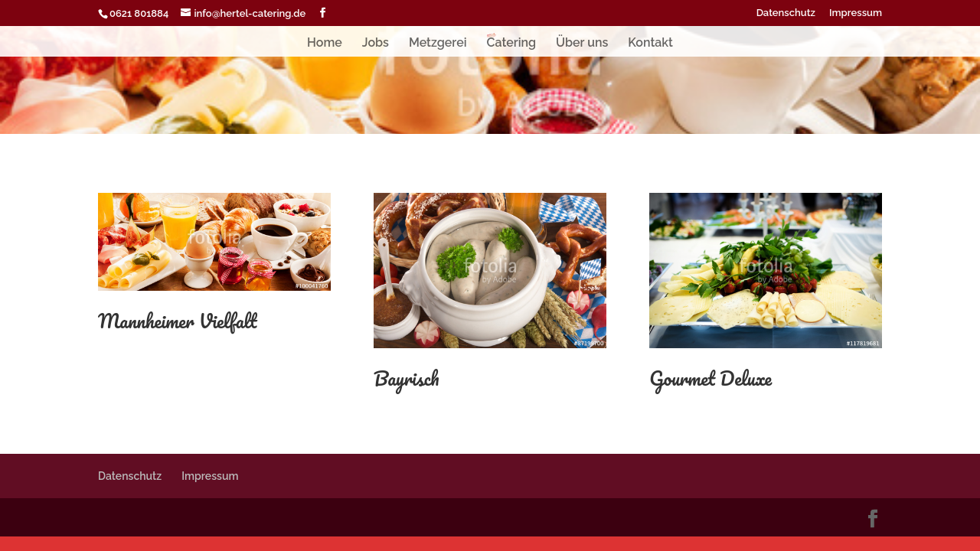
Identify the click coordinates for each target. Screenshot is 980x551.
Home (325, 44)
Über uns (582, 44)
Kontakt (650, 44)
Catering (511, 44)
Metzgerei (438, 44)
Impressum (856, 13)
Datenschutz (786, 13)
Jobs (376, 44)
